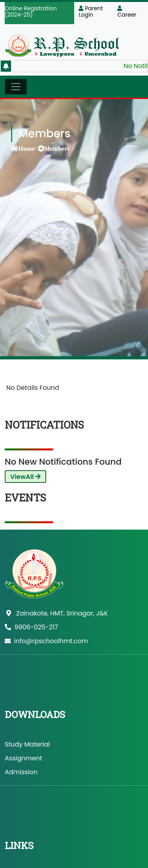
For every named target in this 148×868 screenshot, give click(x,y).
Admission (21, 772)
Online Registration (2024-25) (31, 11)
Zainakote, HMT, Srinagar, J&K (57, 613)
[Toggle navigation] (16, 87)
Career (127, 12)
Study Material (27, 744)
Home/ (27, 148)
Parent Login (91, 11)
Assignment (23, 758)
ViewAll (25, 477)
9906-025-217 (31, 627)
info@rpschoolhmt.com (46, 641)
